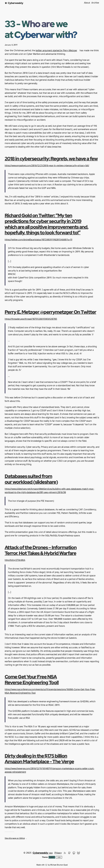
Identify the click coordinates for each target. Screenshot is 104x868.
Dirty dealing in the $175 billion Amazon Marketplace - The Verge (39, 759)
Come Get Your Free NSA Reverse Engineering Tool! (32, 679)
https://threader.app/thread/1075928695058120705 (31, 319)
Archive (95, 3)
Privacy (58, 853)
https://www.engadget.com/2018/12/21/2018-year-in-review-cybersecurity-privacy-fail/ (47, 166)
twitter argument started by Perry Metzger (56, 51)
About (87, 3)
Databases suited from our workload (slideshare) (31, 479)
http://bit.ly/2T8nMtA (15, 560)
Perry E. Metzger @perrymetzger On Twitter (50, 312)
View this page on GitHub (15, 838)
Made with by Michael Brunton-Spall (52, 865)
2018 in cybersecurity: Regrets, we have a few (51, 158)
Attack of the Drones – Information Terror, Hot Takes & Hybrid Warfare (41, 550)
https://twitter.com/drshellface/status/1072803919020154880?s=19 (39, 240)
